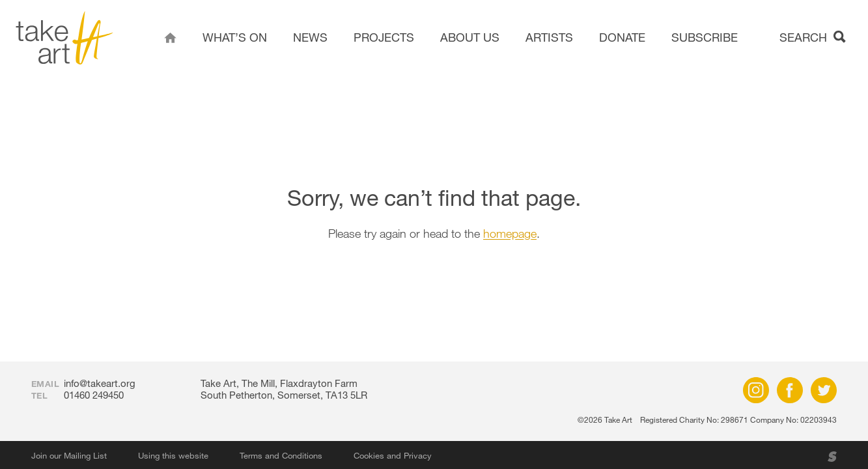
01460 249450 (94, 395)
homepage (510, 233)
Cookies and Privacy (393, 455)
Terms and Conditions (281, 455)
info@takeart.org (100, 383)
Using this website (173, 455)
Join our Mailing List (69, 455)
